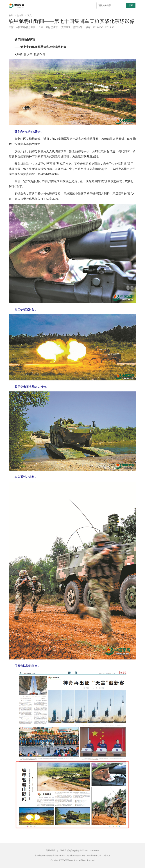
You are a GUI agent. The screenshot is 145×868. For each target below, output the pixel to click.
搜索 (131, 5)
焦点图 (20, 16)
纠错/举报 (50, 851)
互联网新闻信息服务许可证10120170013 (80, 851)
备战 (11, 16)
